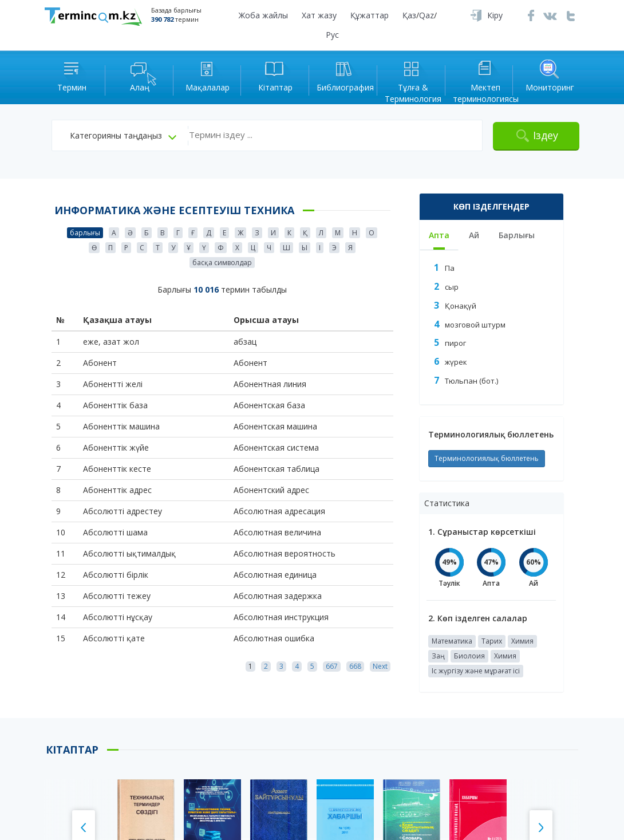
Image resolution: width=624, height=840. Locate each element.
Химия (522, 641)
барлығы (85, 233)
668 (355, 666)
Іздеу (546, 135)
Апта (439, 235)
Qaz (426, 15)
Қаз (409, 15)
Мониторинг (550, 75)
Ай (474, 235)
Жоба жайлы (263, 15)
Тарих (492, 641)
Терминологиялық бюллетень (487, 458)
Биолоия (469, 656)
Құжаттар (370, 15)
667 (332, 666)
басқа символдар (222, 263)
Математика (452, 641)
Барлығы (517, 235)
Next (380, 666)
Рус (332, 35)
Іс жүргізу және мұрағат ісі (476, 671)
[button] (123, 136)
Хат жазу (319, 15)
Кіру (495, 15)
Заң (438, 656)
